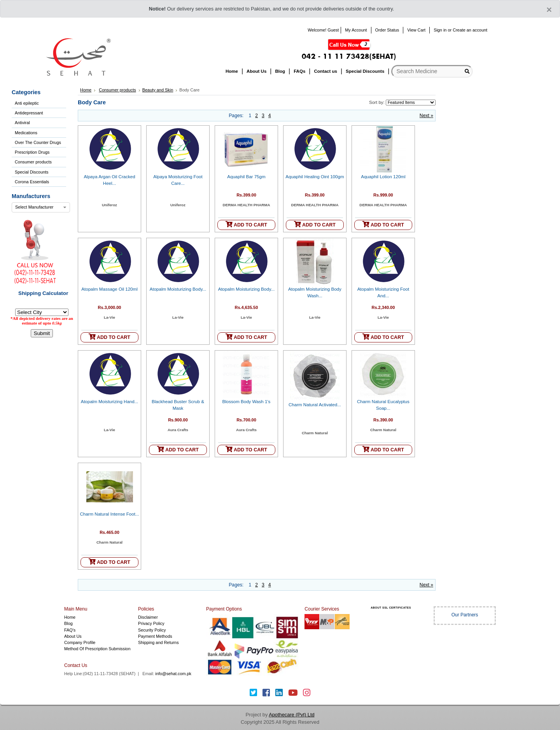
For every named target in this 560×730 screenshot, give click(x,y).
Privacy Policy (151, 623)
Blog (68, 623)
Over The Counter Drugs (38, 142)
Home (86, 90)
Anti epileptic (27, 103)
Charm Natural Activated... (315, 405)
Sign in (440, 30)
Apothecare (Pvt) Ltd (291, 715)
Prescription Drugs (32, 152)
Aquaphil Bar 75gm (246, 177)
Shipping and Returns (158, 642)
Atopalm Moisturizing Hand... (110, 402)
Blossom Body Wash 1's (247, 402)
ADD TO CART (246, 224)
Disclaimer (148, 617)
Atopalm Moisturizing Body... (178, 289)
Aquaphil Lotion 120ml (383, 177)
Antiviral (22, 123)
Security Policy (152, 630)
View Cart (416, 30)
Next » (426, 116)
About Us (73, 636)
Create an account (470, 30)
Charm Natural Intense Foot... (109, 514)
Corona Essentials (32, 182)
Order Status (387, 30)
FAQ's (70, 630)
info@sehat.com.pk (173, 674)
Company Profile (80, 642)
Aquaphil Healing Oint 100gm (315, 177)
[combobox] (41, 207)
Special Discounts (31, 172)
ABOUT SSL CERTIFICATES (391, 608)
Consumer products (33, 162)
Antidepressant (29, 113)
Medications (26, 133)
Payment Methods (155, 636)
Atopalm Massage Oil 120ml (109, 289)
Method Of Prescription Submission (97, 649)
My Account (356, 30)
